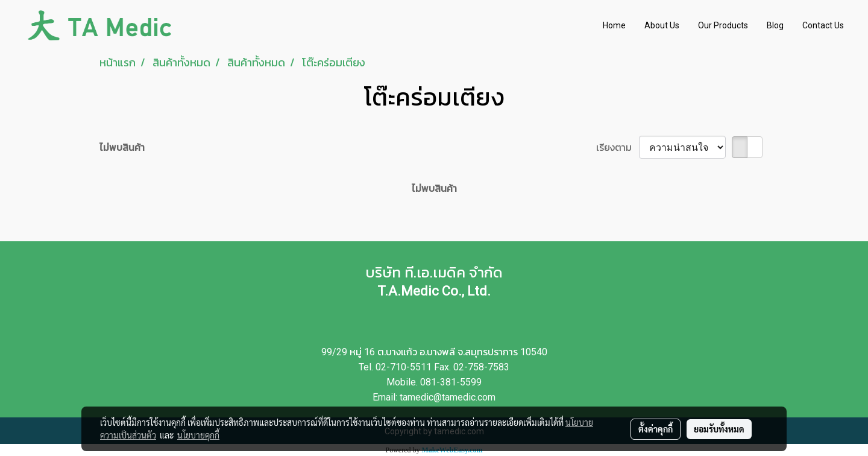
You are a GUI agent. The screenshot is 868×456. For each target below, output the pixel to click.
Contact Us (823, 25)
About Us (662, 25)
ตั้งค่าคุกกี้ (656, 429)
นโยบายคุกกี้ (198, 435)
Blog (775, 25)
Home (614, 25)
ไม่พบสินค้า (122, 147)
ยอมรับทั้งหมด (719, 429)
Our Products (723, 25)
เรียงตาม (618, 147)
